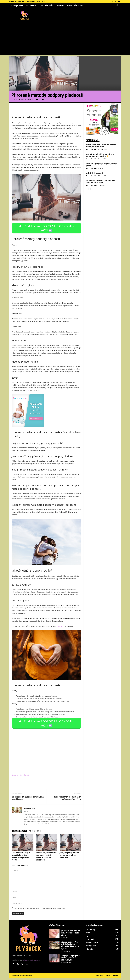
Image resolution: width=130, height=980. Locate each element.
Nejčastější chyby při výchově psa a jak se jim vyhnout (102, 165)
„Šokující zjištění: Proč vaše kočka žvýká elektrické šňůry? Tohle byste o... (70, 947)
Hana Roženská (19, 100)
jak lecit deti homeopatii (94, 173)
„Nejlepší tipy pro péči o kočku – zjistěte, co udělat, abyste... (71, 959)
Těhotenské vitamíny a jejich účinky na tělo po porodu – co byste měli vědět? (21, 858)
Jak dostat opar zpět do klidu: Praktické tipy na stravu (70, 935)
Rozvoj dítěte (17, 6)
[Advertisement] (65, 38)
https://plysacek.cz (29, 814)
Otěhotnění (61, 627)
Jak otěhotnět (47, 6)
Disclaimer (31, 2)
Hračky (88, 935)
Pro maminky (32, 6)
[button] (117, 6)
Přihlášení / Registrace (17, 2)
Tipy (87, 938)
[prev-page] (78, 833)
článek (27, 391)
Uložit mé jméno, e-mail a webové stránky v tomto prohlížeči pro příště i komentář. (40, 910)
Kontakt (45, 2)
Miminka (60, 6)
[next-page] (80, 833)
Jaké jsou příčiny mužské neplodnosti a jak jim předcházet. (69, 857)
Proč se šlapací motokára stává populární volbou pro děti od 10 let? (100, 181)
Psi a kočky (90, 951)
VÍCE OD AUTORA (34, 833)
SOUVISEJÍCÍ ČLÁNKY (19, 833)
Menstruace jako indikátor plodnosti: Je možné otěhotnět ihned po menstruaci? (46, 858)
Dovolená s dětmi (75, 6)
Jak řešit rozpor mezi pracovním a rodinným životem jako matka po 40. (101, 146)
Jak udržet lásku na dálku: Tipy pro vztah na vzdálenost (28, 800)
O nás (39, 2)
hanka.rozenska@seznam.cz (31, 962)
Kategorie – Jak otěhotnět (20, 777)
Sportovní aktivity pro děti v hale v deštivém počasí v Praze (68, 800)
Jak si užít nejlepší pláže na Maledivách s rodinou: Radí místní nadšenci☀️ (100, 155)
